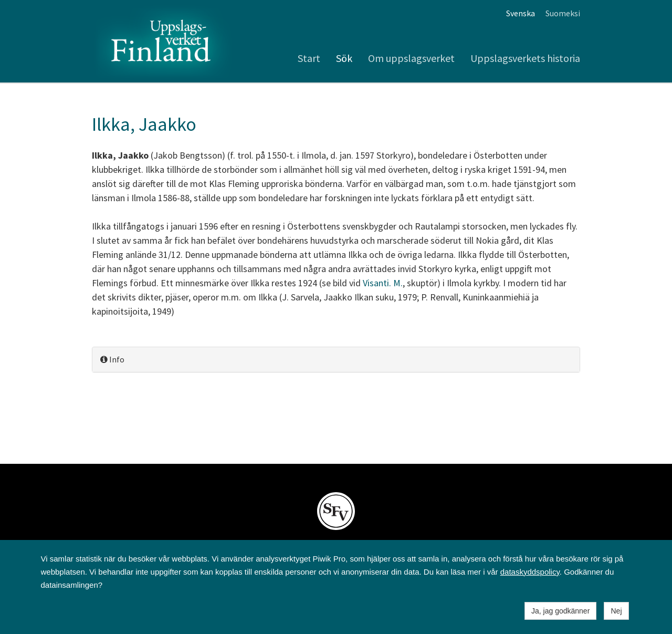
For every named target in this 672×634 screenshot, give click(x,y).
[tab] (336, 360)
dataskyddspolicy (530, 572)
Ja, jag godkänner (560, 611)
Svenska (521, 13)
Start (309, 58)
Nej (616, 611)
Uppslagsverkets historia (525, 58)
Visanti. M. (383, 283)
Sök (344, 58)
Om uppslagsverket (411, 58)
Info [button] (112, 359)
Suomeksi (563, 13)
